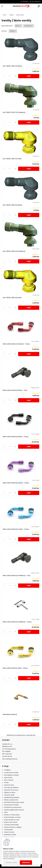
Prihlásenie (26, 1)
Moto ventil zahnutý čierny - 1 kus (15, 390)
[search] (39, 6)
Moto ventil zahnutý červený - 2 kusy (16, 344)
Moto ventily (20, 15)
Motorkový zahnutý (10, 714)
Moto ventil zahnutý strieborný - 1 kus (17, 575)
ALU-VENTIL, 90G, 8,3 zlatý (12, 298)
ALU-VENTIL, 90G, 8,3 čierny (12, 205)
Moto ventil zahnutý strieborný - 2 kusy (17, 622)
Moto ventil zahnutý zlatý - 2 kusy (15, 668)
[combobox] (18, 26)
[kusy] (10, 76)
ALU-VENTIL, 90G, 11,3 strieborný (14, 112)
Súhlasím (26, 862)
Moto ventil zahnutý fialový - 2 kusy (16, 483)
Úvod (4, 15)
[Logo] (21, 6)
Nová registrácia (36, 1)
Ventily (11, 15)
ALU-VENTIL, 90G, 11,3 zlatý (12, 159)
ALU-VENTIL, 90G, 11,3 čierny (12, 66)
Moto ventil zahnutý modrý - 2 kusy (16, 529)
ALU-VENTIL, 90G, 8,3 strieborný (14, 251)
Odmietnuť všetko (11, 863)
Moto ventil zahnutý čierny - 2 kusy (16, 437)
